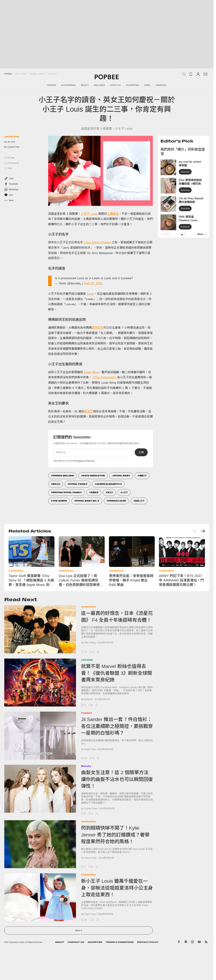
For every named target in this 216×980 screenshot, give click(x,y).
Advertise (95, 942)
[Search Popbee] (184, 74)
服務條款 (81, 461)
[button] (182, 235)
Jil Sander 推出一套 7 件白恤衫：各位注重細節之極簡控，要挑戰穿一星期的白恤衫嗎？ (117, 726)
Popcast (53, 74)
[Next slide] (203, 531)
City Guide (21, 74)
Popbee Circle (37, 74)
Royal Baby (122, 476)
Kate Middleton (94, 476)
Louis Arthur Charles (97, 242)
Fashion (86, 713)
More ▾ (79, 930)
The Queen (60, 501)
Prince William (63, 476)
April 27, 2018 (93, 283)
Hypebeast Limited (17, 942)
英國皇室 (95, 492)
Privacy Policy (148, 942)
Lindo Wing (91, 372)
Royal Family (78, 484)
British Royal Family (67, 492)
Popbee (8, 74)
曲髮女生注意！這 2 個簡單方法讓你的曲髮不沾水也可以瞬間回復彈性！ (117, 779)
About (60, 942)
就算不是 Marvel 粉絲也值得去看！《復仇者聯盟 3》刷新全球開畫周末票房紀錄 (117, 673)
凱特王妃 (97, 328)
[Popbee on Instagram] (192, 942)
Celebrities (12, 137)
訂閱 (141, 452)
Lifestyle (87, 660)
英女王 (89, 411)
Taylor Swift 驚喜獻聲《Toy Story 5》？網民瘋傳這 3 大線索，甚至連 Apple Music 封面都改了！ (31, 580)
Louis (90, 294)
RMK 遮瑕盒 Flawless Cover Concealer (188, 220)
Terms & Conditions (120, 942)
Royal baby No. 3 (88, 501)
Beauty (86, 766)
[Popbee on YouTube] (199, 942)
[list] (100, 171)
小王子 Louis (89, 214)
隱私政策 (91, 461)
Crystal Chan (13, 147)
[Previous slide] (195, 531)
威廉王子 (143, 476)
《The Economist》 (104, 377)
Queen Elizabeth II (109, 484)
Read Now (185, 172)
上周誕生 (113, 214)
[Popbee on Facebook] (179, 942)
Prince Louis (117, 501)
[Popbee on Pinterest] (186, 942)
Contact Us (76, 942)
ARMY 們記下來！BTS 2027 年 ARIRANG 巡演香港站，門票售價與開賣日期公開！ (181, 580)
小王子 (125, 492)
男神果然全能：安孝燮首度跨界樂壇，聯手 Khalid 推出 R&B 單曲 (131, 580)
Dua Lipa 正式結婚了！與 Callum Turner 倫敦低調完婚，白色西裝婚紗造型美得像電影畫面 (81, 580)
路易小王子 (140, 501)
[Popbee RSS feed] (206, 942)
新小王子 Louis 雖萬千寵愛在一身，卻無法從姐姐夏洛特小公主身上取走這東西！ (117, 888)
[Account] (198, 74)
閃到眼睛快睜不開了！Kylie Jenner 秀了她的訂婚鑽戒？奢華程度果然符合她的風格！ (115, 835)
